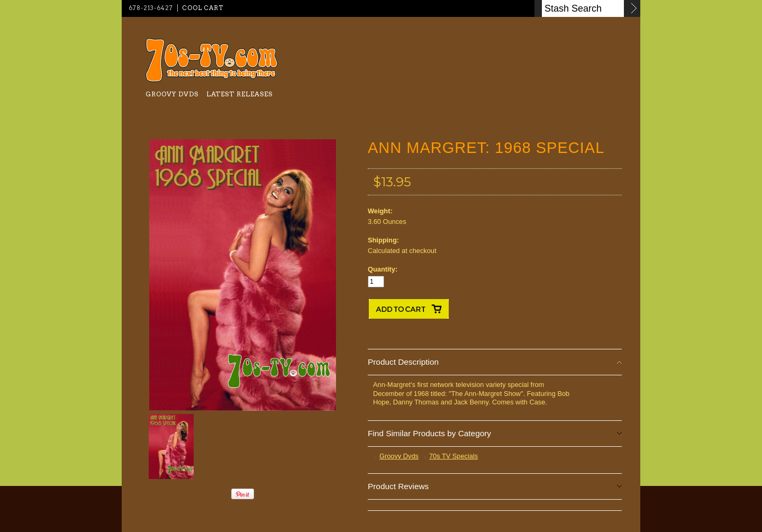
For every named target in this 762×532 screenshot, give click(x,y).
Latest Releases (239, 94)
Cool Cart (203, 8)
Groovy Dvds (172, 94)
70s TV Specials (453, 456)
